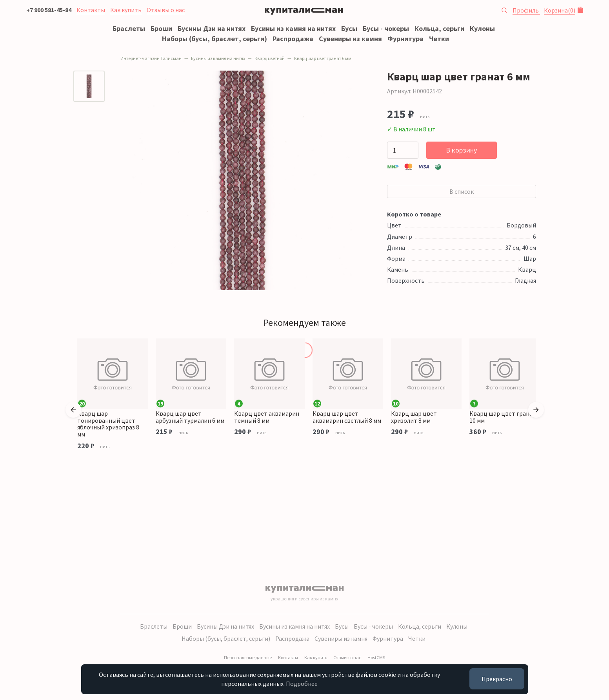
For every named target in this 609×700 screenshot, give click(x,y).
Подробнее (302, 684)
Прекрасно (497, 679)
